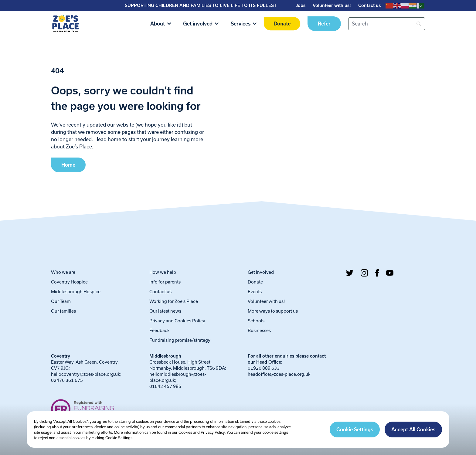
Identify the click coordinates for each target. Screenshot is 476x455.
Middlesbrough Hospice (76, 292)
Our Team (61, 301)
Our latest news (165, 311)
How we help (163, 272)
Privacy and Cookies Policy (177, 321)
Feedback (160, 330)
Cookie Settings (355, 430)
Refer (324, 24)
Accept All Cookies (413, 430)
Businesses (259, 330)
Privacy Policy (213, 432)
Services (244, 24)
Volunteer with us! (332, 5)
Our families (63, 311)
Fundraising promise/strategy (180, 340)
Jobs (301, 5)
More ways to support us (273, 311)
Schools (256, 321)
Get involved (201, 24)
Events (255, 292)
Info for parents (165, 282)
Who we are (63, 272)
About (161, 24)
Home (68, 165)
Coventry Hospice (69, 282)
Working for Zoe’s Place (174, 301)
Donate (282, 24)
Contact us (369, 5)
